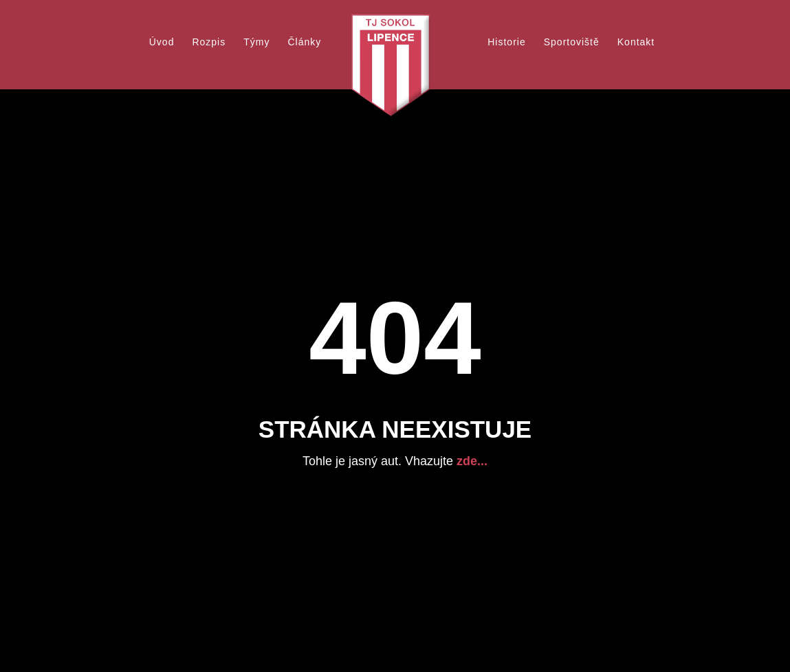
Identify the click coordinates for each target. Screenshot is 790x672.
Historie (506, 42)
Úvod (162, 42)
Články (304, 42)
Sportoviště (572, 42)
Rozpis (209, 42)
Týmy (256, 42)
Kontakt (636, 42)
